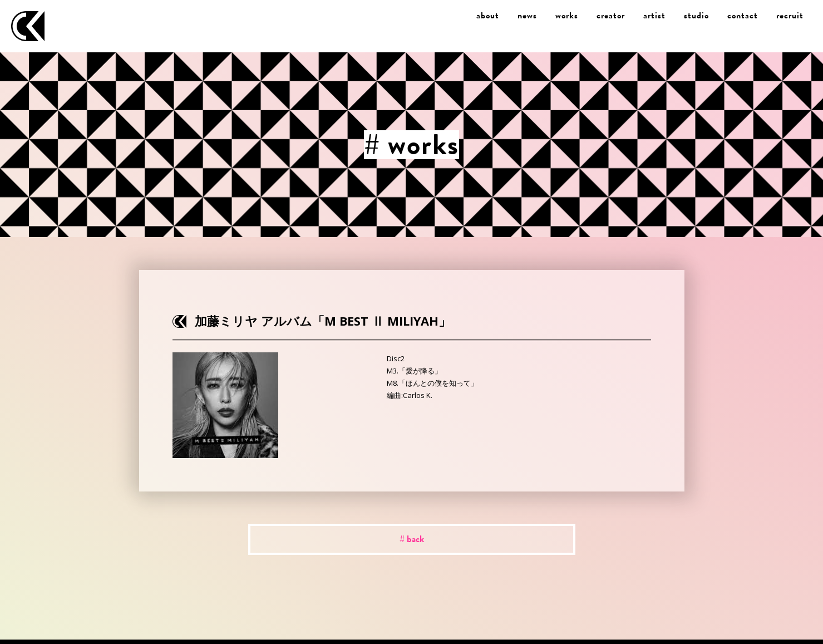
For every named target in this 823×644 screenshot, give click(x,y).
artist (654, 16)
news (527, 16)
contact (743, 16)
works (567, 16)
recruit (790, 16)
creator (611, 16)
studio (696, 16)
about (488, 16)
